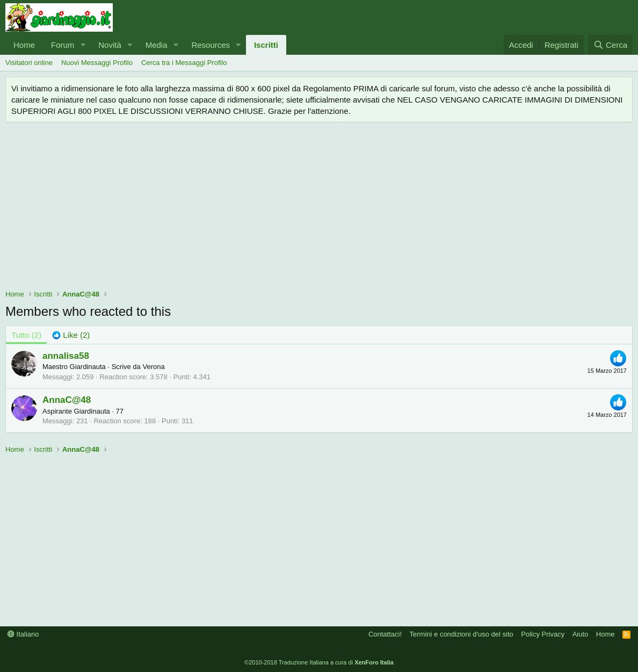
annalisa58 (66, 356)
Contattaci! (385, 634)
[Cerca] (610, 45)
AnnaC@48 (67, 400)
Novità (110, 45)
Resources (211, 45)
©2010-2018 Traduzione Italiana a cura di (319, 662)
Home (24, 45)
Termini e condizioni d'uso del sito (462, 634)
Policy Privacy (543, 634)
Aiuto (581, 634)
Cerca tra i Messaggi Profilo (184, 63)
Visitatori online (29, 63)
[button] (83, 45)
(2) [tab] (26, 335)
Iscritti (266, 45)
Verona (153, 367)
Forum (63, 45)
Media (157, 45)
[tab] (71, 335)
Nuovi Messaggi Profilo (97, 63)
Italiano (23, 634)
